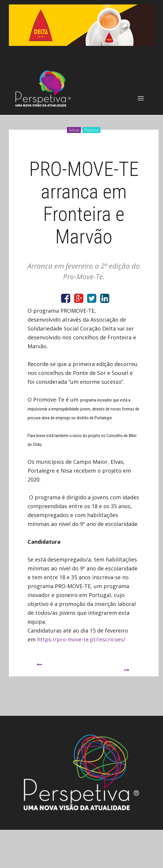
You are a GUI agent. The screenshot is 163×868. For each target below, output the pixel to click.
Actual (74, 130)
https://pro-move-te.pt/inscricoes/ (81, 639)
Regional (91, 130)
